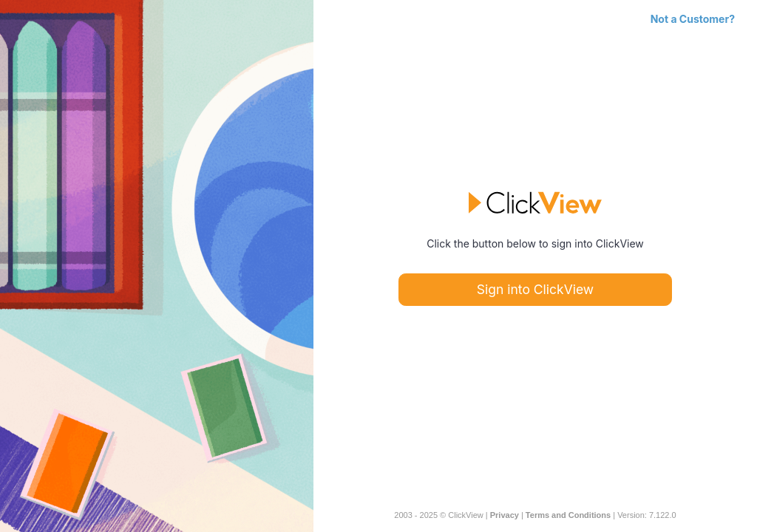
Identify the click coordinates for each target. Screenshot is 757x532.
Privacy (505, 515)
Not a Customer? (693, 19)
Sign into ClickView (535, 289)
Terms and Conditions (568, 515)
